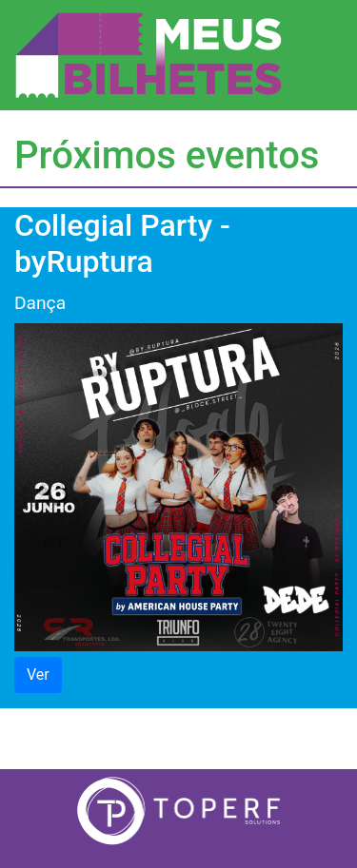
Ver (38, 675)
